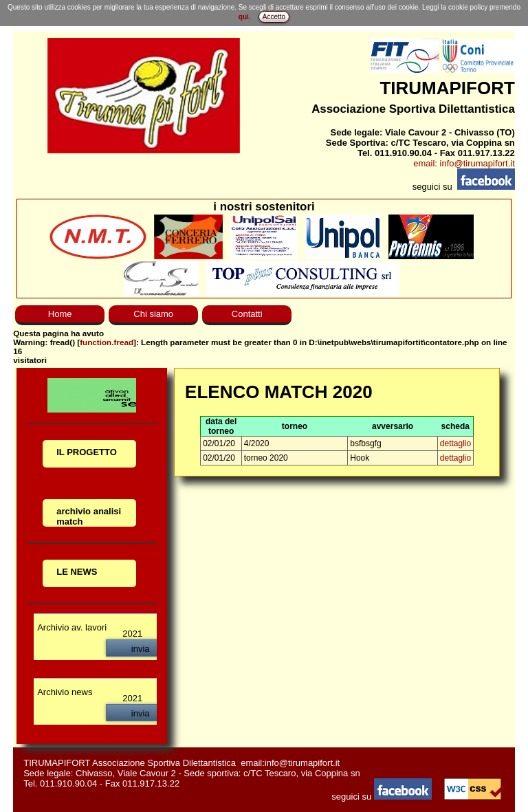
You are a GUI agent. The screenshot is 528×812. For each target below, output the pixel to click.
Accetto (274, 17)
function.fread (107, 342)
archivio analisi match (89, 516)
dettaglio (455, 443)
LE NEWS (77, 572)
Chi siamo (153, 314)
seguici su (383, 797)
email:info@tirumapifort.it (290, 763)
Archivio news (65, 692)
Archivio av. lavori (72, 627)
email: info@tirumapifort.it (464, 163)
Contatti (247, 314)
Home (60, 314)
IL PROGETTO (87, 452)
